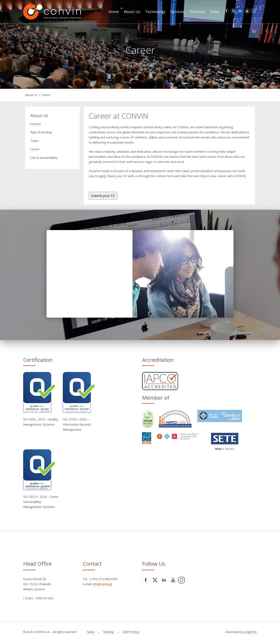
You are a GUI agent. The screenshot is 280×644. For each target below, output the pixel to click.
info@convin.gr (102, 584)
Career (46, 95)
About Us (31, 95)
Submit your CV (103, 196)
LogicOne (251, 632)
